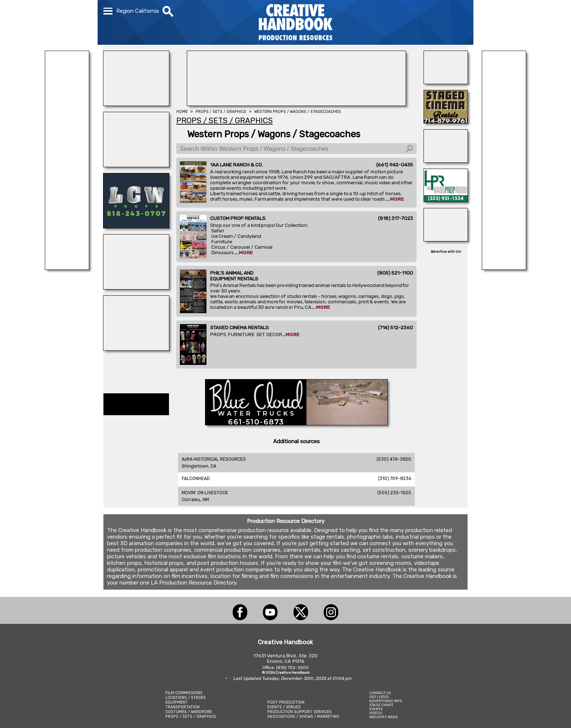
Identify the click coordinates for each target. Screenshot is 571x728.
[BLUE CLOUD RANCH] (296, 423)
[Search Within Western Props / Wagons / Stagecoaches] (296, 149)
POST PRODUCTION (286, 702)
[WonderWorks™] (136, 349)
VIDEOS (376, 713)
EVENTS (376, 709)
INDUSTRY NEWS (383, 717)
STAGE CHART (381, 705)
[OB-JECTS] (136, 287)
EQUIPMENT (176, 702)
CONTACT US (380, 693)
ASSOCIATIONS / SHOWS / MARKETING (303, 717)
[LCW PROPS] (136, 226)
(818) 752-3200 (292, 668)
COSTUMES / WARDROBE (189, 712)
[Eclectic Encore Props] (446, 161)
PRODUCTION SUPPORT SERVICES (300, 712)
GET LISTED (379, 697)
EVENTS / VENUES (284, 707)
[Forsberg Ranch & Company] (504, 268)
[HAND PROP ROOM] (446, 200)
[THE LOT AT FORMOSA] (446, 82)
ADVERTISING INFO (386, 701)
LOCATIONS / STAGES (186, 698)
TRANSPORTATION (182, 707)
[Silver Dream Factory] (446, 239)
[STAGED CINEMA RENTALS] (446, 121)
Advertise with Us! (446, 252)
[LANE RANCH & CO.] (67, 268)
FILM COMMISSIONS (184, 693)
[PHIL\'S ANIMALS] (136, 104)
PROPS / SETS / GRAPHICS (191, 717)
